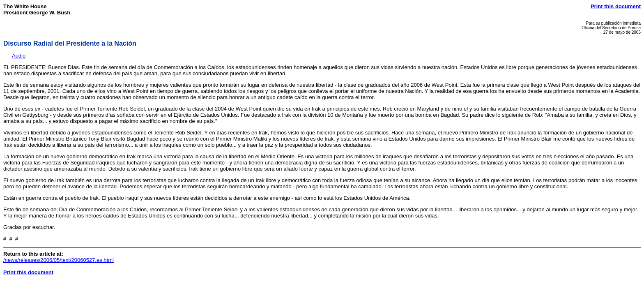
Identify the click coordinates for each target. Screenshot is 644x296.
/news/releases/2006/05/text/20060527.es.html (59, 260)
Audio (19, 56)
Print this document (616, 6)
